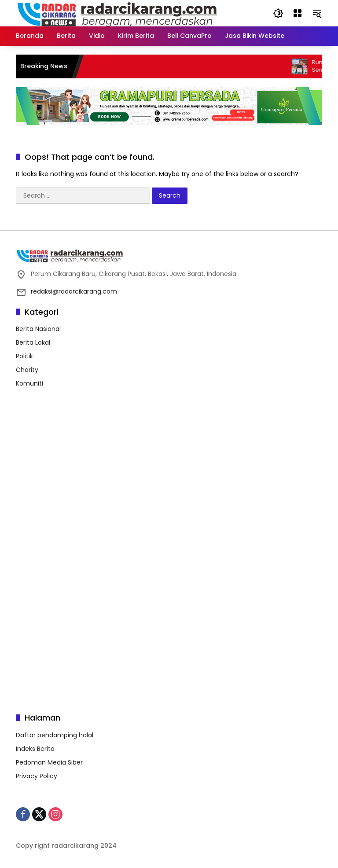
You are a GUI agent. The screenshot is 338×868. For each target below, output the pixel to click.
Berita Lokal (33, 342)
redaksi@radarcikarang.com (74, 291)
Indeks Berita (35, 749)
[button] (278, 13)
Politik (24, 356)
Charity (27, 370)
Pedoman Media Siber (49, 762)
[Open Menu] (298, 13)
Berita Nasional (38, 329)
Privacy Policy (37, 776)
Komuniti (29, 383)
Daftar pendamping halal (55, 735)
